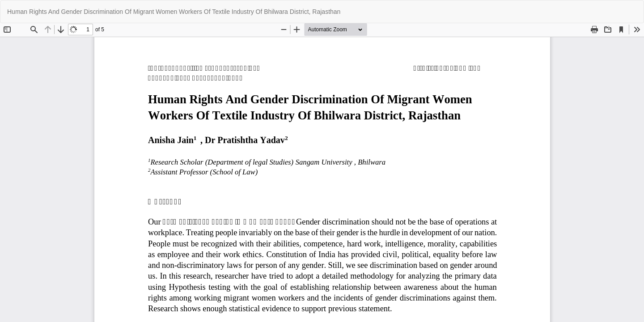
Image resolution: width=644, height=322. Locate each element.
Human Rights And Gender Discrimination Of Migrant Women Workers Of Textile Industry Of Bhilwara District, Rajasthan (174, 12)
